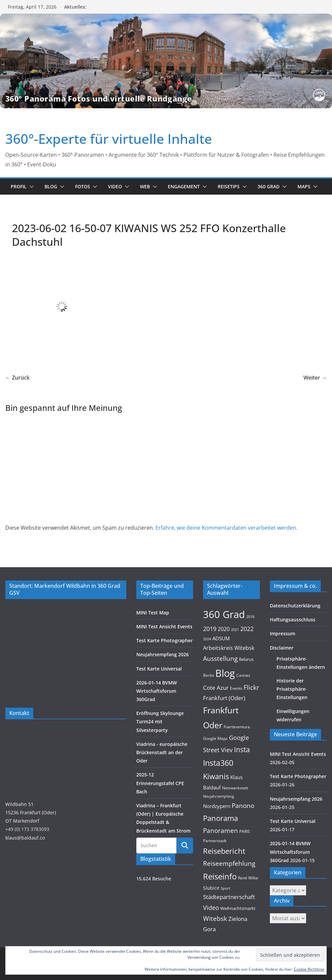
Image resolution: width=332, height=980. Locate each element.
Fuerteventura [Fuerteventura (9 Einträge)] (237, 727)
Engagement (184, 186)
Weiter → (315, 378)
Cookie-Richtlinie (309, 969)
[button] (30, 187)
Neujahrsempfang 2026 (163, 654)
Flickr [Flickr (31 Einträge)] (251, 687)
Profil (19, 186)
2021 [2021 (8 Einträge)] (235, 629)
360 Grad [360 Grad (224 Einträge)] (224, 614)
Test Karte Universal (159, 669)
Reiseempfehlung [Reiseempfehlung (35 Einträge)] (229, 863)
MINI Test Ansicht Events (164, 626)
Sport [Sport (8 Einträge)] (225, 888)
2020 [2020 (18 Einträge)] (224, 629)
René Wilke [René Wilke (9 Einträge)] (248, 878)
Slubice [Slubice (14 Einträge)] (211, 888)
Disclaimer (282, 648)
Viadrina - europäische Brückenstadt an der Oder (162, 752)
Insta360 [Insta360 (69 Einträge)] (218, 763)
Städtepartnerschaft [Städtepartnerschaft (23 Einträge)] (229, 897)
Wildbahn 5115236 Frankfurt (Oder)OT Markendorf (31, 812)
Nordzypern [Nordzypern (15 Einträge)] (217, 806)
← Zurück (17, 378)
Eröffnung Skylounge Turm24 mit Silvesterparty (160, 721)
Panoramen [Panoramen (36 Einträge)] (221, 830)
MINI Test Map (153, 613)
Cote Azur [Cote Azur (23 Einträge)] (216, 688)
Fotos (83, 186)
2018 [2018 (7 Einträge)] (250, 617)
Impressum (282, 633)
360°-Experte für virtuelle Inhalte (109, 139)
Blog (51, 186)
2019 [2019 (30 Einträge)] (210, 628)
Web (145, 186)
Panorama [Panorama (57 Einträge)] (221, 818)
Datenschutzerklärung (295, 606)
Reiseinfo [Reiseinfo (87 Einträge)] (220, 876)
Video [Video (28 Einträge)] (211, 908)
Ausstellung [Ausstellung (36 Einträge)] (220, 658)
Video (115, 186)
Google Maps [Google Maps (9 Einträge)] (215, 738)
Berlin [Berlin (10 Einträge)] (209, 675)
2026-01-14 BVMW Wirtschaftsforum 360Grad (157, 691)
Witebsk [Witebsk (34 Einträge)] (215, 919)
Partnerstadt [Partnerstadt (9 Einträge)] (215, 841)
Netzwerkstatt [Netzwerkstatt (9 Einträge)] (235, 788)
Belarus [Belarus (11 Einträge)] (246, 659)
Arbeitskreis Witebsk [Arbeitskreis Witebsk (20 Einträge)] (229, 648)
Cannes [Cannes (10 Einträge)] (243, 675)
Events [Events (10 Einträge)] (236, 688)
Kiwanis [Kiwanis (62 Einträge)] (216, 776)
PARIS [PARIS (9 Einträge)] (245, 831)
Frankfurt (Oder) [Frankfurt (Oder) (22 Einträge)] (224, 698)
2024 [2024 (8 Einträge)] (207, 639)
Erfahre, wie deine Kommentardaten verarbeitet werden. (226, 528)
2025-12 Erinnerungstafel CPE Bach (160, 783)
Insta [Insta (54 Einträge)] (242, 749)
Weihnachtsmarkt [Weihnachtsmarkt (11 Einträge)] (238, 908)
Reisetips (229, 186)
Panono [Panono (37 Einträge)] (243, 805)
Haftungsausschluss (293, 620)
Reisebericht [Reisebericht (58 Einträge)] (224, 851)
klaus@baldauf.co (25, 838)
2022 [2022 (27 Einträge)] (247, 629)
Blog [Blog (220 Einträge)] (225, 673)
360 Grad (269, 186)
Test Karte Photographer (165, 640)
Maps (304, 186)
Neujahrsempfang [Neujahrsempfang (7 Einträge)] (219, 796)
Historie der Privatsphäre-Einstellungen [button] (292, 689)
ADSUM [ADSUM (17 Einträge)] (221, 638)
